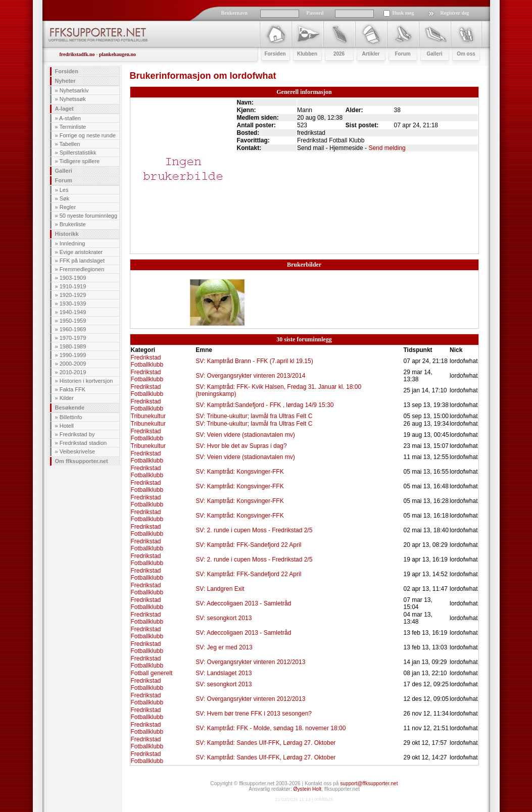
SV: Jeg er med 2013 (224, 647)
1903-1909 (73, 278)
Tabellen (69, 144)
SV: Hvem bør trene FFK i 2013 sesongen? (254, 714)
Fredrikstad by (77, 434)
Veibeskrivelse (77, 451)
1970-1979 (73, 338)
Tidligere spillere (79, 161)
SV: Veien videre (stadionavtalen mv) (245, 435)
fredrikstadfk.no (77, 54)
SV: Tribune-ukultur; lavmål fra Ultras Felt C (254, 416)
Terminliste (72, 127)
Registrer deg (455, 13)
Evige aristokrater (81, 252)
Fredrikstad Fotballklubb (147, 361)
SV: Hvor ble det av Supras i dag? (241, 446)
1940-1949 (73, 312)
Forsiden (67, 71)
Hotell (67, 426)
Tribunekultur (149, 416)
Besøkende (70, 408)
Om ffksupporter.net (82, 461)
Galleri (64, 171)
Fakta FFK (72, 389)
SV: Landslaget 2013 (224, 673)
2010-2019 (73, 372)
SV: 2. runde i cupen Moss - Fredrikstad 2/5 (254, 530)
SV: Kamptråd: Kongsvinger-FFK (239, 472)
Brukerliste (73, 224)
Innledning (72, 243)
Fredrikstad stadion (83, 443)
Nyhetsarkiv (74, 90)
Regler (68, 207)
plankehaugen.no (117, 54)
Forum (64, 180)
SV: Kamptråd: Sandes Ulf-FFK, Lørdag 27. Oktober (265, 743)
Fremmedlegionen (82, 269)
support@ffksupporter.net (369, 783)
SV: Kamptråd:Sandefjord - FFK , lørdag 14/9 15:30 (264, 405)
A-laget (64, 109)
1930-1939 (73, 303)
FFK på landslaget (82, 261)
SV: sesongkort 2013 (224, 618)
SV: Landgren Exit (220, 589)
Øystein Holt (307, 789)
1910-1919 (73, 286)
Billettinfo (71, 417)
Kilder (67, 398)
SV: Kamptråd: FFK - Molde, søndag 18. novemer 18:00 (271, 728)
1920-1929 (73, 295)
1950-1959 (73, 321)
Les (64, 190)
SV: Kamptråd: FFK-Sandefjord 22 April (248, 545)
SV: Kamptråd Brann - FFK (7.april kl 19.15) (254, 361)
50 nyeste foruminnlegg (88, 216)
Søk (65, 198)
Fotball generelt (152, 673)
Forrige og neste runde (88, 135)
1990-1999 (73, 355)
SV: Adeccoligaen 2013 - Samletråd (243, 603)
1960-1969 (73, 329)
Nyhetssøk (73, 99)
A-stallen (70, 118)
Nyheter (65, 81)
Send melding (387, 148)
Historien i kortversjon (86, 381)
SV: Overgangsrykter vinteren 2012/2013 (250, 662)
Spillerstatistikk (78, 153)
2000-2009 (73, 364)
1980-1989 (73, 346)
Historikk (67, 234)
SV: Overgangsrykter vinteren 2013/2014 (250, 376)
